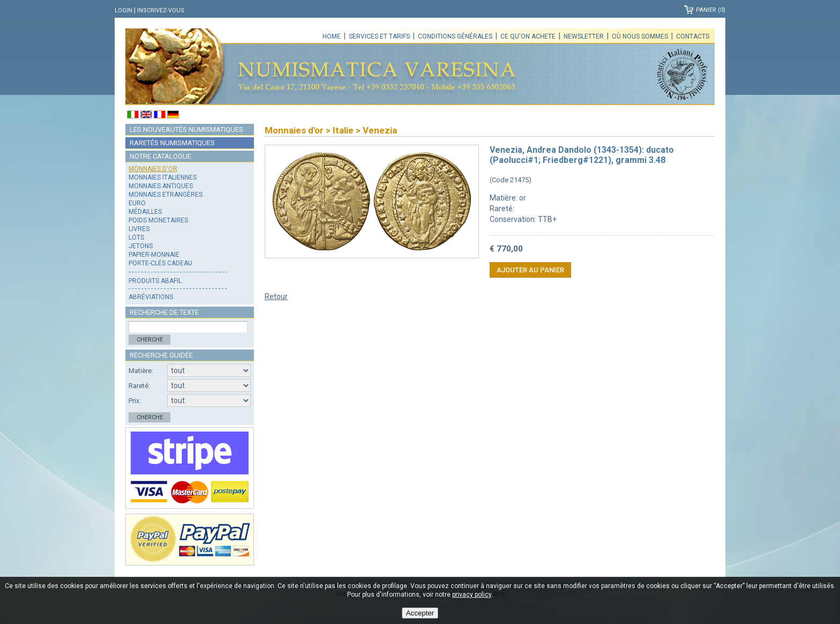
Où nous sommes (640, 36)
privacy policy (472, 595)
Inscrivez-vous (161, 10)
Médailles (145, 212)
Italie (343, 130)
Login (123, 10)
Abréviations (151, 297)
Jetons (141, 246)
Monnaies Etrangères (166, 195)
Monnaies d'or (153, 169)
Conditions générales (455, 36)
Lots (136, 237)
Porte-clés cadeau (160, 263)
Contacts (693, 36)
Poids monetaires (158, 220)
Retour (276, 296)
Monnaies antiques (161, 186)
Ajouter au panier (530, 270)
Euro (137, 203)
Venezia (380, 130)
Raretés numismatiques (172, 143)
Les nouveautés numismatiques (186, 129)
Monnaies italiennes (163, 177)
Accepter (420, 613)
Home (332, 36)
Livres (139, 229)
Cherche (150, 340)
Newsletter (584, 36)
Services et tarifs (379, 36)
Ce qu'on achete (528, 36)
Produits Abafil (155, 281)
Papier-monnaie (154, 255)
